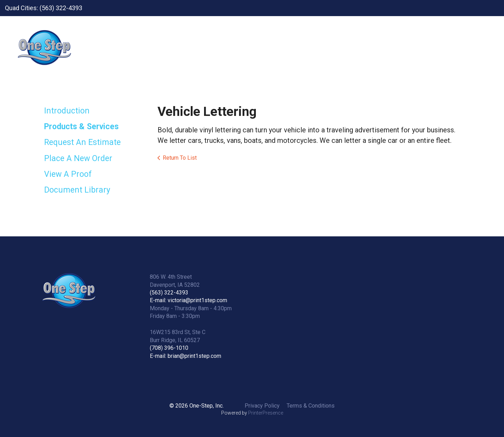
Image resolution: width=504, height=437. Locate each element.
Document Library (77, 190)
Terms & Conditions (311, 406)
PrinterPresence (266, 413)
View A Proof (68, 174)
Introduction (67, 111)
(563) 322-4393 (169, 293)
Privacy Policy (262, 406)
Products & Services (81, 127)
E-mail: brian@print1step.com (185, 356)
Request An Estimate (82, 142)
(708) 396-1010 (169, 348)
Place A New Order (78, 158)
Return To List (180, 158)
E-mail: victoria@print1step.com (188, 300)
